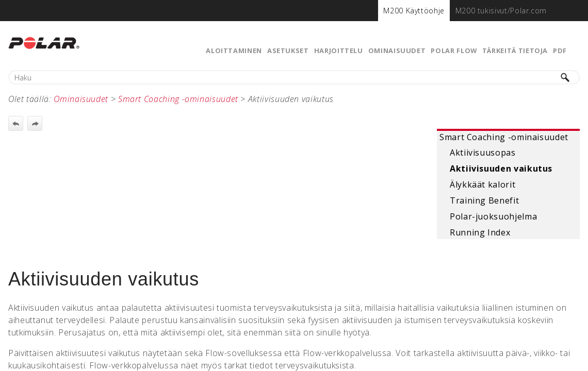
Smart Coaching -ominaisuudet (504, 137)
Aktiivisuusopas (483, 153)
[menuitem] (414, 11)
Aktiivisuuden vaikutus (501, 168)
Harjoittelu (339, 50)
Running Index (480, 232)
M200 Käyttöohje (414, 11)
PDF (560, 50)
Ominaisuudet (397, 50)
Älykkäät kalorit (483, 184)
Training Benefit (484, 200)
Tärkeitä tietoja (515, 50)
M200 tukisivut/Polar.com (501, 11)
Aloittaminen (234, 50)
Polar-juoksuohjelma (493, 216)
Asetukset (288, 50)
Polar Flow (454, 50)
